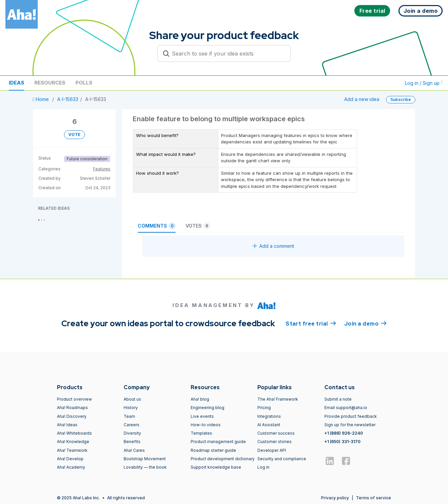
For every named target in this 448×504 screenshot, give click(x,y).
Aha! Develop (70, 459)
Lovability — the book (145, 467)
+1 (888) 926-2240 (344, 433)
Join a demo (365, 323)
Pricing (264, 408)
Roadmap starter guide (213, 450)
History (131, 408)
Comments (157, 226)
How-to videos (206, 425)
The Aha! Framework (278, 399)
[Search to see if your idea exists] (227, 54)
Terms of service (374, 498)
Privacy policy (335, 498)
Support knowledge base (216, 467)
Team (129, 416)
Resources (50, 83)
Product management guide (218, 442)
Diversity (132, 433)
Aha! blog (200, 399)
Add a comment (273, 246)
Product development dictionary (223, 459)
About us (132, 399)
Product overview (74, 399)
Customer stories (275, 442)
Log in (263, 467)
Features (102, 169)
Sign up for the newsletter (350, 425)
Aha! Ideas (67, 425)
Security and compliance (282, 459)
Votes (198, 226)
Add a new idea (362, 99)
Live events (202, 416)
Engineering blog (207, 408)
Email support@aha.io (346, 408)
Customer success (276, 433)
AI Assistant (269, 425)
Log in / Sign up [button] (424, 83)
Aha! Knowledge (73, 442)
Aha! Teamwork (72, 450)
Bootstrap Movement (145, 459)
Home (41, 99)
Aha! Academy (71, 467)
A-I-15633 (68, 99)
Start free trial (311, 323)
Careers (132, 425)
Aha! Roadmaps (72, 408)
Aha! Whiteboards (74, 433)
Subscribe (401, 99)
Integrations (269, 416)
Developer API (272, 450)
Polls (84, 83)
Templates (201, 433)
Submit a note (338, 399)
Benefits (132, 442)
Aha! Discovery (72, 416)
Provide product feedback (351, 416)
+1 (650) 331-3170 (342, 442)
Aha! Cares (134, 450)
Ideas (17, 83)
